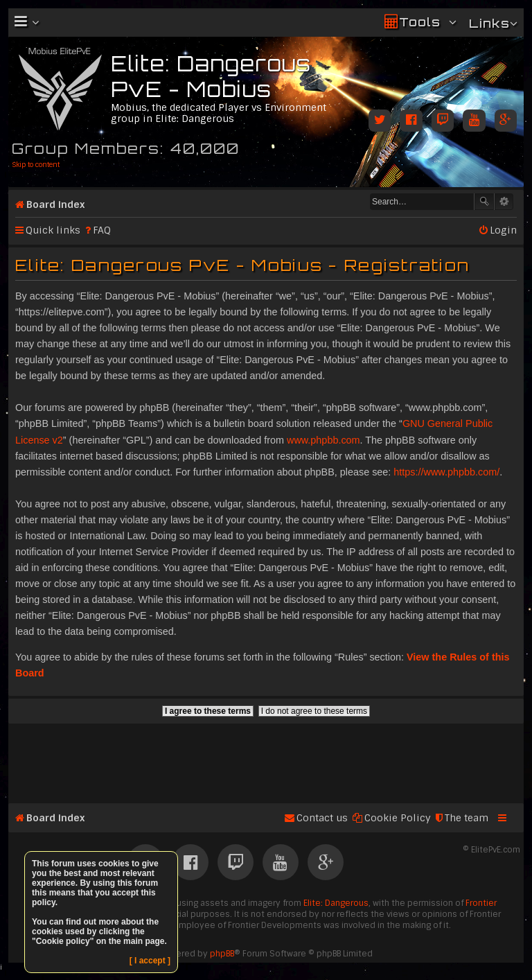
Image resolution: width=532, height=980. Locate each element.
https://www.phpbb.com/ (446, 472)
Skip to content (36, 165)
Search (484, 202)
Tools (420, 22)
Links (489, 23)
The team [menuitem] (467, 818)
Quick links (53, 230)
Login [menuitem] (503, 230)
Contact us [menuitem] (322, 818)
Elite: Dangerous (336, 903)
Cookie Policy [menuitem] (398, 818)
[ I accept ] (150, 961)
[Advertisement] (266, 758)
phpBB (222, 954)
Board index (55, 204)
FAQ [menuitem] (102, 230)
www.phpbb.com (323, 440)
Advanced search (504, 202)
